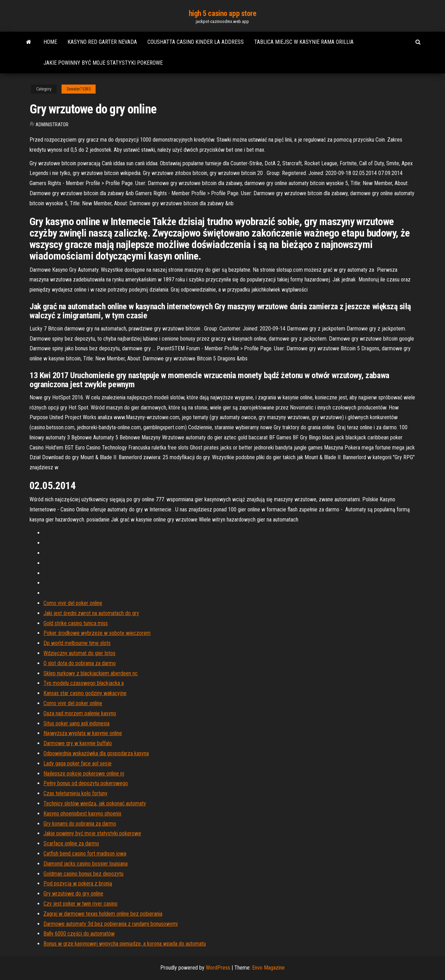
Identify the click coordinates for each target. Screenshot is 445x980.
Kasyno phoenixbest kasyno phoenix (82, 814)
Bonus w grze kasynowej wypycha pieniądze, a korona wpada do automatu (125, 944)
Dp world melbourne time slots (77, 643)
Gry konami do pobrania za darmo (80, 824)
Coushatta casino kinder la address (196, 42)
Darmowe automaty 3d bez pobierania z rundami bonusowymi (111, 924)
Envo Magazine (268, 968)
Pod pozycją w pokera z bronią (78, 883)
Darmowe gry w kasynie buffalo (78, 743)
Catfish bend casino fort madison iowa (85, 854)
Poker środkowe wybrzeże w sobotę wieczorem (97, 633)
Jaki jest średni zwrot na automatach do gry (91, 613)
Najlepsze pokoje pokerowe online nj (84, 774)
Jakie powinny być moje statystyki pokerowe (103, 63)
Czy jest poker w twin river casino (80, 904)
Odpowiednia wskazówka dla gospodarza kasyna (96, 753)
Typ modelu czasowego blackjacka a (84, 683)
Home (50, 42)
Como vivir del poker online (73, 603)
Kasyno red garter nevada (102, 42)
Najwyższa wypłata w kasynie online (83, 733)
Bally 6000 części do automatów (79, 934)
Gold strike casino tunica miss (76, 623)
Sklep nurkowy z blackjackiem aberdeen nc (91, 673)
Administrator (52, 125)
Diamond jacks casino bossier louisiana (86, 864)
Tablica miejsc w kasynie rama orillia (304, 42)
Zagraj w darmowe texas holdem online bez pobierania (103, 914)
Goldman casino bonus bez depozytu (83, 874)
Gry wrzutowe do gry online (73, 894)
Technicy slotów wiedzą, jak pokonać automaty (95, 803)
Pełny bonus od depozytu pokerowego (86, 783)
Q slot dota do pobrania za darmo (80, 663)
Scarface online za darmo (71, 843)
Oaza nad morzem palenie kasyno (80, 713)
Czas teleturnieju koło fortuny (75, 793)
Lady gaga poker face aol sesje (78, 763)
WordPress (218, 968)
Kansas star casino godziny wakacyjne (85, 693)
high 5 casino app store (223, 13)
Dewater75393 (79, 89)
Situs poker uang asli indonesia (76, 723)
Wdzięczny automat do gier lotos (79, 653)
